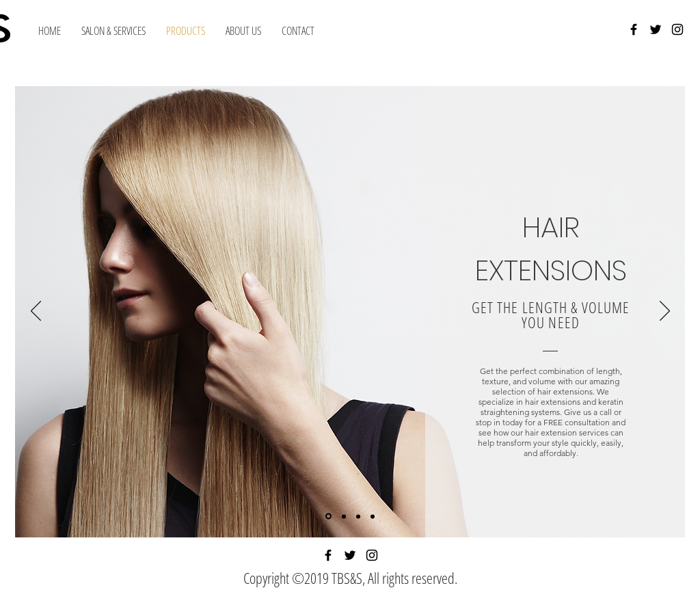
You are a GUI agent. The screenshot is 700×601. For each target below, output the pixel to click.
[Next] (665, 312)
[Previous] (36, 312)
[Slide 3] (358, 516)
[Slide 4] (373, 516)
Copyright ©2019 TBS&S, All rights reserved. (350, 578)
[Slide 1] (328, 517)
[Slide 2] (344, 516)
